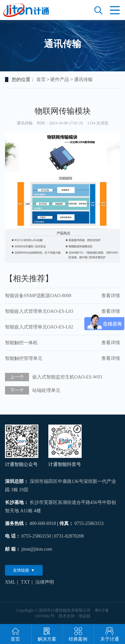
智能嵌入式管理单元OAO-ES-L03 (39, 311)
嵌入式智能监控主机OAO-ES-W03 (67, 377)
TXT (25, 582)
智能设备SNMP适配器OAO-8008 (38, 296)
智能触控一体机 (21, 343)
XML (10, 582)
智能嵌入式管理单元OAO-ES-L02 (39, 327)
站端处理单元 (46, 390)
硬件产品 (60, 80)
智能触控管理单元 (24, 358)
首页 (41, 80)
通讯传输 (83, 80)
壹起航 (85, 616)
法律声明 (45, 582)
